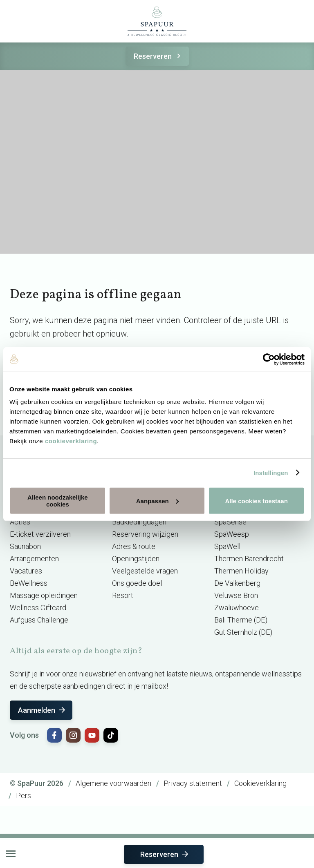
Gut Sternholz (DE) (243, 632)
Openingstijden (136, 559)
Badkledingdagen (139, 522)
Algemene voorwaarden (113, 783)
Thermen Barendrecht (249, 559)
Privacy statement (193, 783)
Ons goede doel (137, 583)
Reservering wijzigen (145, 534)
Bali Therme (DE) (241, 620)
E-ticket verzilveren (40, 534)
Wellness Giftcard (38, 608)
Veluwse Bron (236, 595)
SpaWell (227, 546)
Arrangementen (34, 559)
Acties (20, 522)
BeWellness (29, 583)
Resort (123, 595)
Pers (24, 795)
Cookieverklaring (260, 783)
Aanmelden (42, 710)
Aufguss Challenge (39, 620)
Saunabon (25, 546)
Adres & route (134, 546)
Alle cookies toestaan (256, 501)
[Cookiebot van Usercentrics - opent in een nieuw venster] (269, 359)
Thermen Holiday (241, 571)
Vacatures (26, 571)
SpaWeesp (232, 534)
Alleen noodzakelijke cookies (58, 501)
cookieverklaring (71, 441)
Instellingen (271, 472)
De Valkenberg (237, 583)
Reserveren (158, 56)
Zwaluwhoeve (237, 608)
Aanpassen (157, 501)
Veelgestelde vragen (145, 571)
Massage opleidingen (44, 595)
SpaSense (230, 522)
